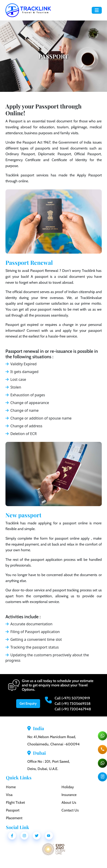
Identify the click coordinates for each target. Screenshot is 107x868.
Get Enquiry (28, 703)
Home (11, 787)
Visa (9, 795)
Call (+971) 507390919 (72, 698)
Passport (13, 810)
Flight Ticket (15, 802)
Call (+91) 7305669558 (73, 704)
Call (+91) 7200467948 (73, 709)
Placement (14, 818)
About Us (69, 802)
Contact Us (70, 810)
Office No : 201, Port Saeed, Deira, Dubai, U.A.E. (49, 765)
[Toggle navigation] (97, 10)
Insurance (69, 795)
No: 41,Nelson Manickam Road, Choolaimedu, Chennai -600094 (53, 741)
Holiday (68, 787)
